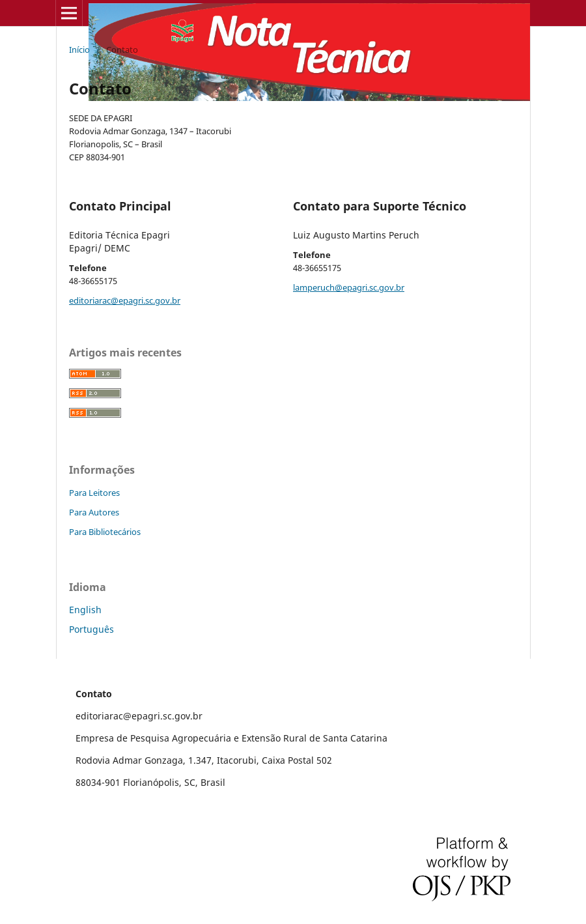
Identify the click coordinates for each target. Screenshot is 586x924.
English (85, 610)
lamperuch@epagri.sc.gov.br (349, 287)
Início (79, 50)
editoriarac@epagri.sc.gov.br (125, 300)
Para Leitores (94, 493)
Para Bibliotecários (105, 532)
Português (91, 629)
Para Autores (94, 512)
